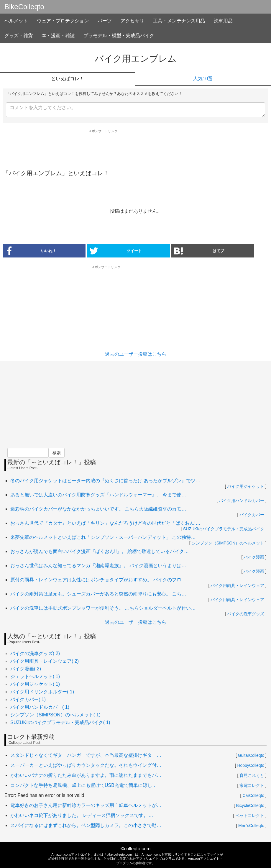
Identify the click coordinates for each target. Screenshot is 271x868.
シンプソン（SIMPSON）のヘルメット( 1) (55, 715)
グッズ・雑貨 (19, 36)
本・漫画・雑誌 (58, 36)
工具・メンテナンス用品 (179, 21)
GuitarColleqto (251, 755)
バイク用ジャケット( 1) (35, 684)
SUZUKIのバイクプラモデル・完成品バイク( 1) (60, 722)
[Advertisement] (136, 149)
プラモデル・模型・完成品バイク (119, 36)
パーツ (105, 21)
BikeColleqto (24, 7)
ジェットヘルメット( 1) (35, 676)
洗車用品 (223, 21)
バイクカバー (252, 515)
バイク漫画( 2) (26, 669)
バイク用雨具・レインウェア (237, 585)
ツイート (116, 251)
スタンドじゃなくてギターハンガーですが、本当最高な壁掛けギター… (86, 755)
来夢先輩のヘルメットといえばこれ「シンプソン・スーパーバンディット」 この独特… (103, 537)
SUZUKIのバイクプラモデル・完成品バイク (224, 529)
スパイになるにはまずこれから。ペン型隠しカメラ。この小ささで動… (86, 825)
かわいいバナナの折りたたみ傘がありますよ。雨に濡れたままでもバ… (86, 775)
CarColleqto (253, 795)
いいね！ (30, 251)
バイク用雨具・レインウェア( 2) (45, 661)
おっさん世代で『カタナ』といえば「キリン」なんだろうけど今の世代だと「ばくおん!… (105, 523)
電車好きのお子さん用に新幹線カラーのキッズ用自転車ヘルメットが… (86, 805)
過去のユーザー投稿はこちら (136, 354)
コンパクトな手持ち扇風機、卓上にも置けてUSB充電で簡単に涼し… (84, 785)
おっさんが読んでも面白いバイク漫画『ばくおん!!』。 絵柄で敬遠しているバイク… (100, 551)
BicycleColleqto (250, 805)
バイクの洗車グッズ (246, 614)
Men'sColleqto (251, 826)
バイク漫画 (254, 557)
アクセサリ (132, 21)
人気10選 (203, 79)
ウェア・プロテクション (63, 21)
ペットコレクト (250, 816)
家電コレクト (252, 785)
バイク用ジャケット (246, 486)
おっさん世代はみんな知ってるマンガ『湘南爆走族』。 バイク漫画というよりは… (98, 566)
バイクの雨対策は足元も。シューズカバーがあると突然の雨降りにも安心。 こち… (98, 594)
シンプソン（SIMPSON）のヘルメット (228, 543)
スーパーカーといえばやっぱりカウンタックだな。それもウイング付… (86, 765)
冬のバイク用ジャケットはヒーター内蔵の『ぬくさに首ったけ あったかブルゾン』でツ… (105, 481)
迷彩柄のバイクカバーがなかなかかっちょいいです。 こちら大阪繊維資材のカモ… (98, 509)
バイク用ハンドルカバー (242, 501)
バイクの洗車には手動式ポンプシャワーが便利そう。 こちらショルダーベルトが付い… (103, 608)
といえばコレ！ (68, 79)
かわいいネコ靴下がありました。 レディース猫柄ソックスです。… (82, 815)
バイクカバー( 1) (28, 699)
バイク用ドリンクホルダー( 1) (42, 692)
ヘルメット (16, 21)
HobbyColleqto (251, 765)
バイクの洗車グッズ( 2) (35, 653)
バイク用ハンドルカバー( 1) (40, 707)
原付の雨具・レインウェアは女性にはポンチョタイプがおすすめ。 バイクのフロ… (98, 580)
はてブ (199, 251)
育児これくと (252, 775)
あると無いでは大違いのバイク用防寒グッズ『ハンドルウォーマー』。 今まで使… (98, 495)
